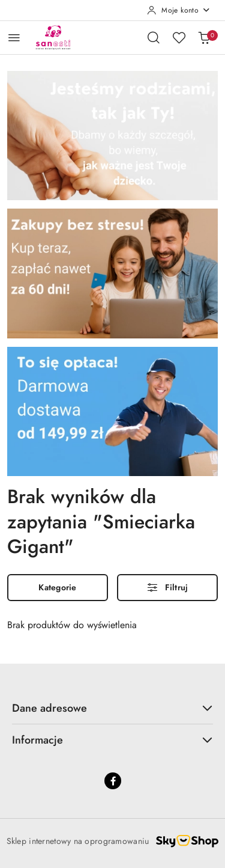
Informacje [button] (112, 740)
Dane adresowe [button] (112, 708)
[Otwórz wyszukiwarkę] (154, 37)
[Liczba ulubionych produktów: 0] (179, 37)
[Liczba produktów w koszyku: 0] (204, 37)
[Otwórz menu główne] (14, 38)
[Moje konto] (179, 10)
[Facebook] (113, 781)
